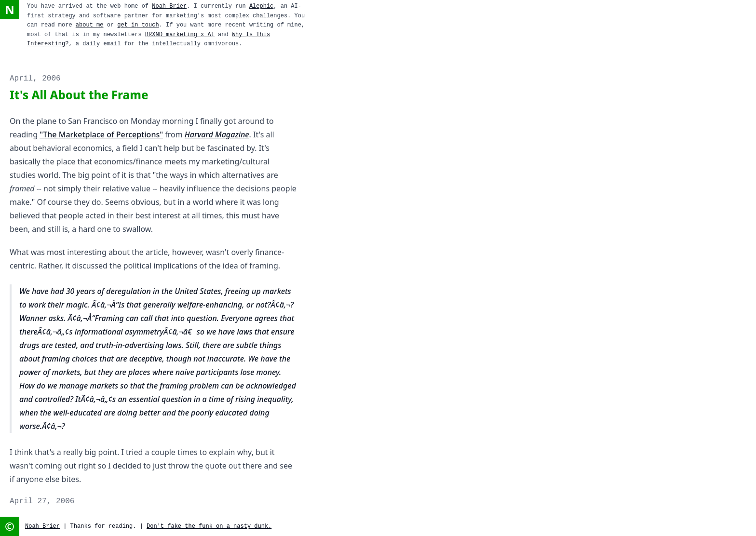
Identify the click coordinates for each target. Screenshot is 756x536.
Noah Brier (169, 6)
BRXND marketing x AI (180, 35)
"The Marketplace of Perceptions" (101, 134)
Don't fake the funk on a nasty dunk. (209, 526)
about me (90, 25)
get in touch (138, 25)
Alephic (261, 6)
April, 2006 (35, 79)
